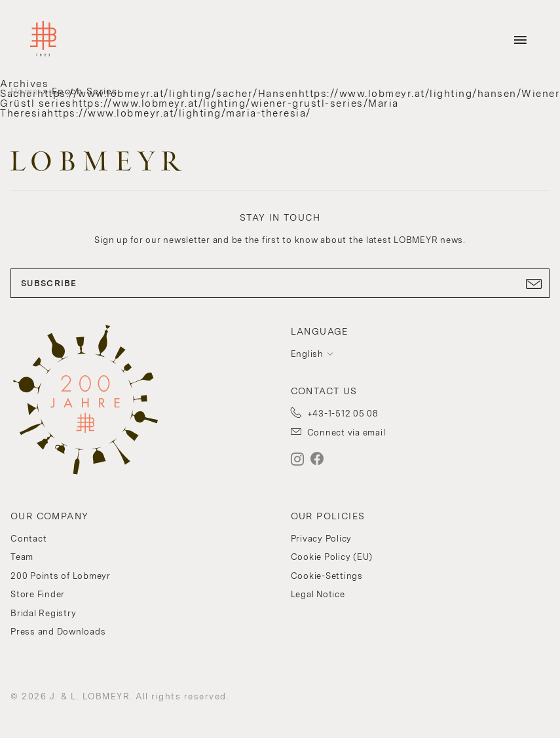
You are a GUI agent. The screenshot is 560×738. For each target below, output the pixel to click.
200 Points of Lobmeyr (61, 576)
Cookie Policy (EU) (332, 557)
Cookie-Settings (327, 576)
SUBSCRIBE (280, 284)
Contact (28, 539)
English (307, 354)
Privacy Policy (322, 539)
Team (22, 557)
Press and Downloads (58, 632)
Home (25, 91)
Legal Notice (318, 594)
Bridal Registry (43, 613)
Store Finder (38, 594)
